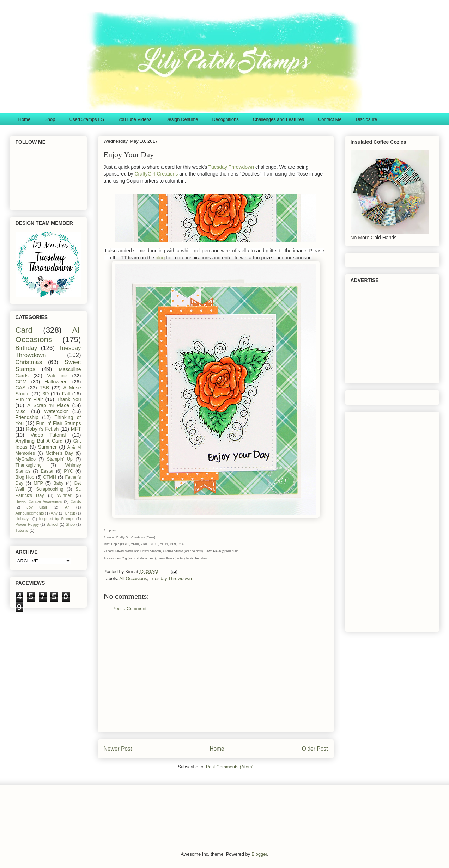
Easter (47, 471)
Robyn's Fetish (42, 429)
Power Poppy (27, 524)
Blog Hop (25, 477)
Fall (66, 394)
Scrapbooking (50, 489)
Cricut (70, 513)
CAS (21, 388)
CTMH (49, 477)
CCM (21, 382)
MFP (38, 483)
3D (46, 394)
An (67, 507)
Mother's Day (59, 453)
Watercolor (56, 411)
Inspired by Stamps (57, 519)
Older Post (315, 749)
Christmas (29, 362)
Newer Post (118, 749)
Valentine (57, 376)
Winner (65, 495)
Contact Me (330, 119)
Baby (58, 483)
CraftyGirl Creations (156, 174)
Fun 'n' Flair (29, 399)
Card (24, 330)
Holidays (23, 519)
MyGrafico (26, 459)
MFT (76, 429)
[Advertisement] (216, 677)
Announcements (30, 513)
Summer (47, 447)
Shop (50, 119)
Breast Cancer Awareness (39, 501)
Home (25, 119)
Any (54, 513)
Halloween (56, 382)
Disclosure (366, 119)
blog (160, 258)
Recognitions (226, 119)
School (52, 524)
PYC (68, 471)
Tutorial (22, 530)
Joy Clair (37, 507)
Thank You (69, 399)
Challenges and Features (278, 119)
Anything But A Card (39, 441)
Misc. (21, 411)
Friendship (27, 417)
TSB (44, 388)
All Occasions (133, 578)
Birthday (26, 348)
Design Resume (182, 119)
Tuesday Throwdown (231, 167)
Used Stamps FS (87, 119)
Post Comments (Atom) (230, 767)
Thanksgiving (29, 465)
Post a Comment (130, 608)
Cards (76, 501)
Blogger (259, 854)
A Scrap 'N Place (48, 405)
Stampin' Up (60, 459)
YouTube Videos (135, 119)
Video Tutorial (48, 435)
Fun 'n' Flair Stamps (58, 423)
